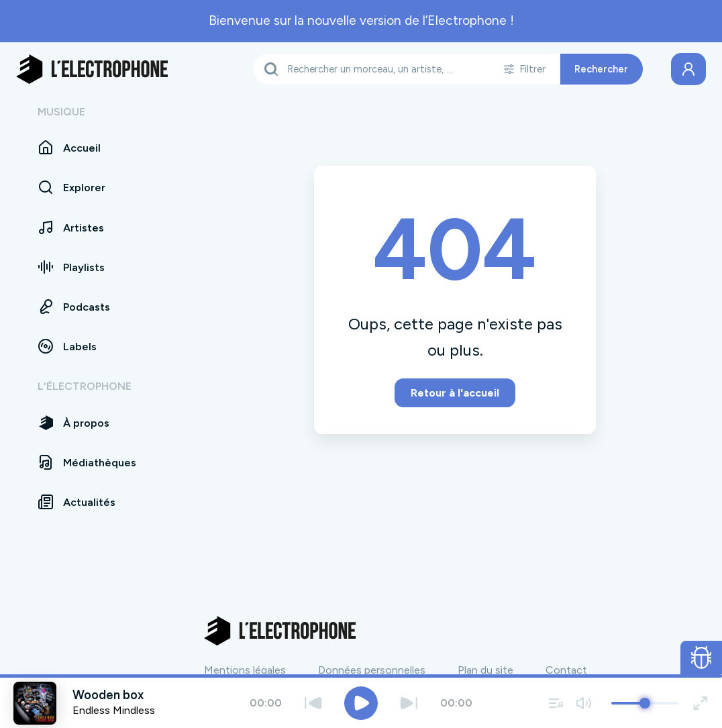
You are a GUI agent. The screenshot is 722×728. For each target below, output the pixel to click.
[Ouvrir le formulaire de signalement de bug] (702, 658)
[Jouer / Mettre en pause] (361, 703)
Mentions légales (245, 670)
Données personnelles (372, 670)
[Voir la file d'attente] (556, 703)
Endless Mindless (114, 710)
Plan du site (485, 670)
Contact (566, 670)
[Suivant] (409, 703)
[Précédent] (313, 703)
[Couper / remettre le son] (583, 703)
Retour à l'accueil (455, 393)
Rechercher (601, 69)
